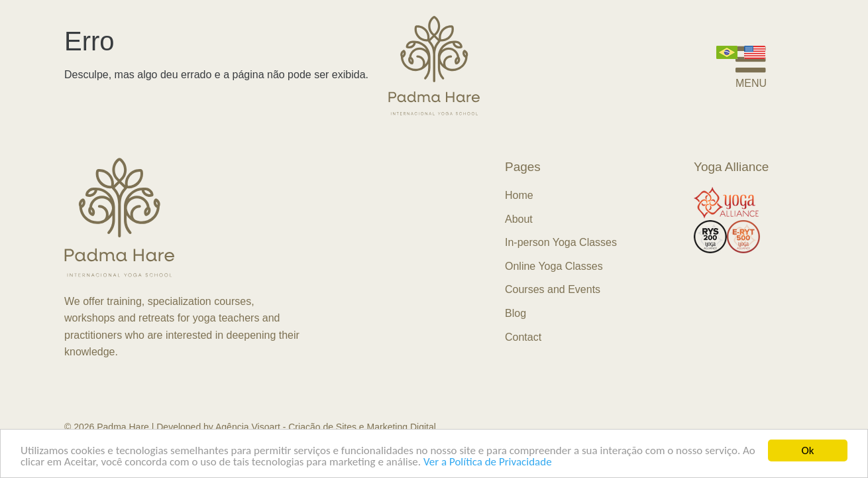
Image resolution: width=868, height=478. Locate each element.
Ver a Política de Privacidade (488, 463)
